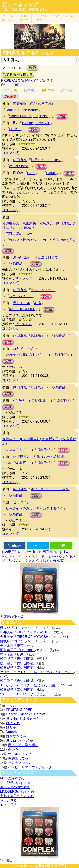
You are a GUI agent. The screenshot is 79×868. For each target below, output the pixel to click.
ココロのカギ (16, 450)
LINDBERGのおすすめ (17, 792)
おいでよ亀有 (16, 463)
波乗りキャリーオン (46, 160)
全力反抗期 (36, 400)
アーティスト (39, 18)
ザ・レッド (24, 278)
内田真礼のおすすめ (54, 552)
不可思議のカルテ (19, 234)
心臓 (38, 303)
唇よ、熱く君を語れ (23, 745)
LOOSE (15, 129)
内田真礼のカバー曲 (20, 552)
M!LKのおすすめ (12, 778)
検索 (32, 68)
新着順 (29, 90)
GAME (51, 173)
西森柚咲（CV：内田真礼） (34, 104)
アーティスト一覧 (32, 556)
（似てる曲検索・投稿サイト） (25, 10)
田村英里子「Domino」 (18, 650)
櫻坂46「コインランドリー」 (22, 628)
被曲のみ (48, 90)
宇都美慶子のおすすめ (17, 796)
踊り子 (11, 727)
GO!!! (31, 173)
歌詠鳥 (36, 336)
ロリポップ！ (57, 866)
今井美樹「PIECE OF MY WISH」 (26, 632)
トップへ (8, 556)
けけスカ (13, 723)
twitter (38, 546)
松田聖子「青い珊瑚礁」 (19, 659)
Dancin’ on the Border (22, 110)
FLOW (18, 173)
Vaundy (12, 732)
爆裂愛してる (18, 758)
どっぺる (8, 18)
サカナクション (20, 763)
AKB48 (19, 400)
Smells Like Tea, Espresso (29, 116)
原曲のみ (66, 90)
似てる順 (10, 90)
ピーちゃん (24, 324)
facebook (14, 546)
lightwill (35, 866)
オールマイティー (21, 754)
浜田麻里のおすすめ (15, 787)
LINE (61, 546)
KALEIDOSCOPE (22, 309)
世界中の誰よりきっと (23, 719)
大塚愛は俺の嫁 (12, 617)
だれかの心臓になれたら (24, 355)
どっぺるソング (20, 4)
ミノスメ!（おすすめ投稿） (46, 561)
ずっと (11, 705)
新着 (24, 18)
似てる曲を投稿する (18, 75)
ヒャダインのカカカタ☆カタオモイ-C (34, 508)
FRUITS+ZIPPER (19, 710)
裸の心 (13, 749)
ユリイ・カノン (25, 349)
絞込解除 (10, 97)
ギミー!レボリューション (50, 489)
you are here (19, 166)
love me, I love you (36, 123)
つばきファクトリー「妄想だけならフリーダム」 (37, 672)
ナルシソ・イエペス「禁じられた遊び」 (30, 685)
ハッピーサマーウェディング (30, 767)
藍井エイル (22, 303)
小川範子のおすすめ (15, 783)
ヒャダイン (22, 502)
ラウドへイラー (43, 290)
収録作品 (16, 263)
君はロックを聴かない (23, 741)
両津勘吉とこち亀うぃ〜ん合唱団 (39, 457)
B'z (16, 123)
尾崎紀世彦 (22, 257)
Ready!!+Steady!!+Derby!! (25, 714)
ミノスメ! (71, 16)
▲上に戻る (8, 805)
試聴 (62, 116)
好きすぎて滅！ (18, 736)
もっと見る (8, 800)
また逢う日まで (46, 257)
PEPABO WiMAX (20, 80)
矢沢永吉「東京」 (13, 646)
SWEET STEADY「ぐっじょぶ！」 (27, 694)
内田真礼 (20, 160)
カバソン (55, 16)
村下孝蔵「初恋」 (13, 654)
